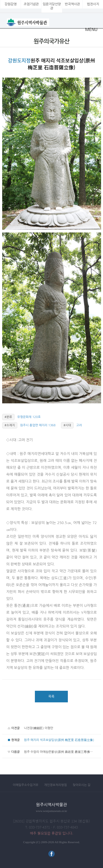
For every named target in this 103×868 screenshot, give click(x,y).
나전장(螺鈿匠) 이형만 (38, 728)
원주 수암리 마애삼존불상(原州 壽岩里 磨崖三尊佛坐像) (60, 752)
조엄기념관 (31, 4)
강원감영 (11, 4)
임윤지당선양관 (52, 6)
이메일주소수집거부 (26, 785)
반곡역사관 (72, 4)
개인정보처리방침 (56, 785)
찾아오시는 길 (81, 785)
